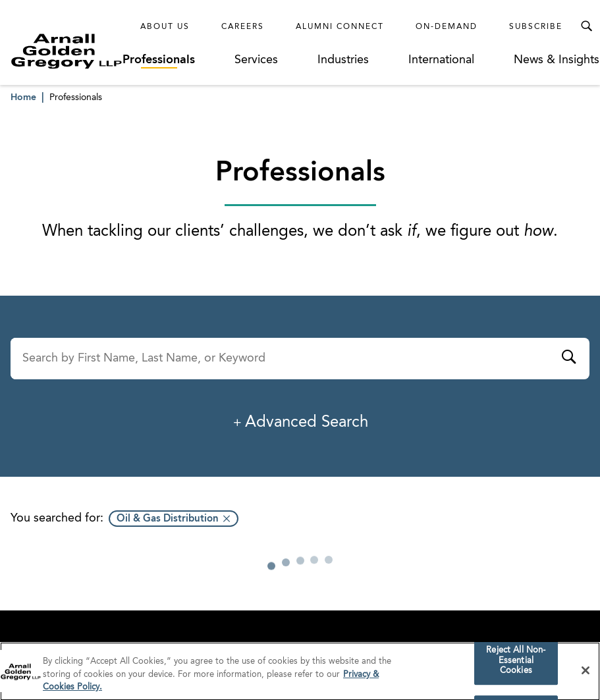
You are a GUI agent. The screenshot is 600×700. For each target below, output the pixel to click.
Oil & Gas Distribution (168, 519)
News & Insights (557, 60)
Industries (343, 60)
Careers (243, 27)
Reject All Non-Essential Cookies (516, 666)
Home (23, 97)
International (441, 60)
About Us (165, 27)
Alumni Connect (340, 27)
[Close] (586, 676)
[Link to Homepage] (67, 51)
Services (256, 60)
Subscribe (536, 27)
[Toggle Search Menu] (586, 26)
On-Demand (447, 27)
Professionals (159, 60)
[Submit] (568, 359)
